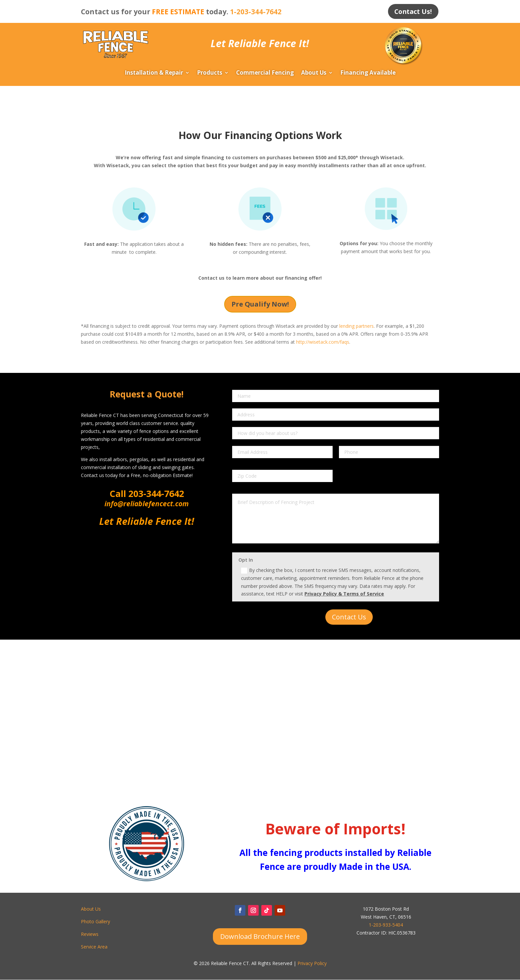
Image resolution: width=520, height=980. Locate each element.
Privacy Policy (312, 964)
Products (210, 74)
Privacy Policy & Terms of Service (344, 594)
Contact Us (349, 617)
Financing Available (368, 74)
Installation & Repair (154, 74)
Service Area (94, 947)
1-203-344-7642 (256, 12)
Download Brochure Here (260, 937)
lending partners (357, 326)
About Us (314, 74)
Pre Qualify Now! (260, 304)
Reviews (90, 934)
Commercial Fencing (265, 74)
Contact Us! (412, 11)
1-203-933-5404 (386, 925)
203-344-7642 (155, 494)
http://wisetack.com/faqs (323, 342)
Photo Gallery (96, 922)
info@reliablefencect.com (147, 504)
